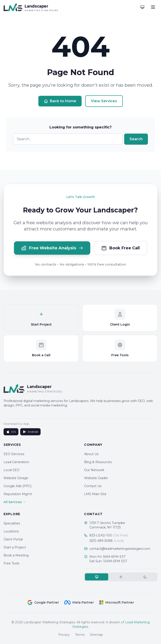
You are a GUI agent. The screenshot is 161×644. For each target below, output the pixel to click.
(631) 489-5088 (107, 541)
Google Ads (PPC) (18, 486)
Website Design (16, 478)
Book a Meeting (16, 555)
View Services (104, 101)
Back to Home (60, 101)
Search (136, 139)
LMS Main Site (95, 494)
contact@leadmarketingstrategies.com (120, 549)
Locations (11, 531)
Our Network (94, 470)
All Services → (15, 502)
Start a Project (15, 547)
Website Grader (96, 478)
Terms (80, 635)
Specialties (12, 523)
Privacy (64, 635)
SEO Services (14, 454)
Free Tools (11, 563)
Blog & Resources (98, 462)
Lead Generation (16, 462)
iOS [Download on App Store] (11, 432)
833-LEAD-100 (109, 535)
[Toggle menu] (153, 7)
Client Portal (13, 539)
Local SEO (12, 470)
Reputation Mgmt (18, 494)
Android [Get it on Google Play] (30, 432)
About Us (91, 454)
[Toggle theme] (142, 7)
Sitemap (96, 635)
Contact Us (93, 486)
